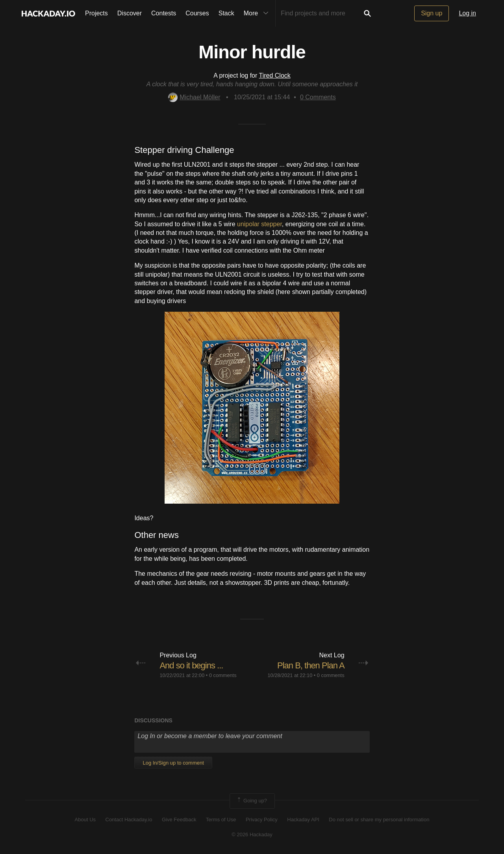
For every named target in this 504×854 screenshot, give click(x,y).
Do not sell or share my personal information (379, 820)
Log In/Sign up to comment (173, 763)
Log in (467, 13)
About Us (85, 820)
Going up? (252, 801)
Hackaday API (303, 820)
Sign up (432, 13)
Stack (226, 13)
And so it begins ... (191, 665)
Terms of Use (221, 820)
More (258, 13)
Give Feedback (179, 820)
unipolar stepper (259, 224)
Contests (164, 13)
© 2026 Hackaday (252, 834)
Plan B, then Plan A (311, 665)
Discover (130, 13)
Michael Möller (194, 97)
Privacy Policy (262, 820)
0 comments (223, 675)
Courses (197, 13)
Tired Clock (275, 75)
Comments (318, 97)
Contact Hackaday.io (129, 820)
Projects (96, 13)
